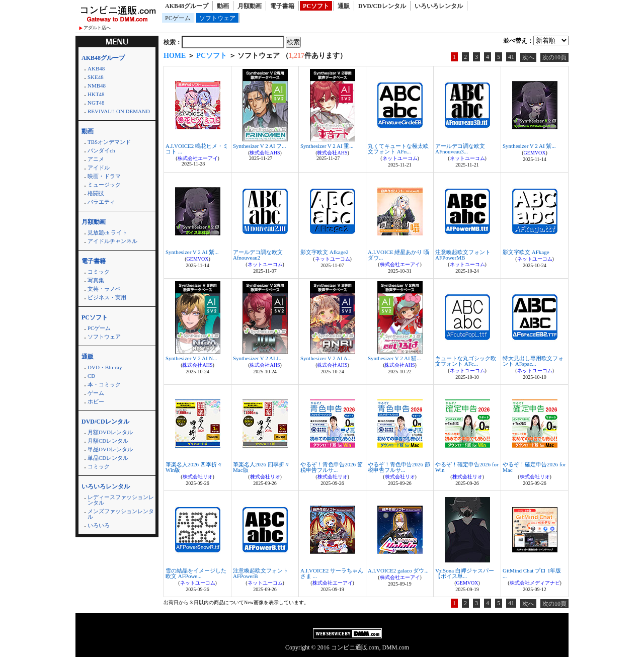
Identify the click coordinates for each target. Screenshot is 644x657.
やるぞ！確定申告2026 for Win (467, 467)
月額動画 (250, 6)
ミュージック (104, 185)
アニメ (96, 159)
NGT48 (96, 103)
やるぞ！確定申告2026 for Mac (534, 467)
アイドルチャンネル (112, 241)
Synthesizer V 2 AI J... (258, 358)
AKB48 (96, 68)
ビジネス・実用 (107, 297)
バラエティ (101, 202)
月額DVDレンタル (110, 432)
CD (91, 376)
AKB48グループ (187, 6)
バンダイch (101, 150)
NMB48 (97, 86)
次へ (528, 57)
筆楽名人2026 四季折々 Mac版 (261, 467)
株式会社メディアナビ (535, 583)
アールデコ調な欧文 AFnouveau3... (460, 149)
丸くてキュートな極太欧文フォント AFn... (398, 149)
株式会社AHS (265, 153)
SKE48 (96, 77)
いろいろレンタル (439, 6)
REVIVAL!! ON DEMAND (119, 111)
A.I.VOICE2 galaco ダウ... (398, 570)
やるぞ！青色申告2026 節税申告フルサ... (332, 467)
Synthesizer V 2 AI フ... (260, 146)
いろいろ (99, 525)
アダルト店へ (97, 28)
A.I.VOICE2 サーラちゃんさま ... (332, 573)
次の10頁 (554, 57)
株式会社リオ (198, 477)
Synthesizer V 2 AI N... (191, 358)
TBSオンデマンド (109, 142)
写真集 (96, 280)
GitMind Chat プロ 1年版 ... (532, 573)
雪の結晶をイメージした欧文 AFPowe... (196, 573)
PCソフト (316, 6)
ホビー (96, 401)
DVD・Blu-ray (105, 367)
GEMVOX (535, 153)
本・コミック (104, 384)
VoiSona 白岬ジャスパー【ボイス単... (465, 573)
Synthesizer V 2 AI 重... (327, 146)
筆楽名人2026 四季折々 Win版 (194, 467)
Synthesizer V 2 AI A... (326, 358)
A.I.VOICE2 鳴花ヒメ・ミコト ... (197, 149)
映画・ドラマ (104, 176)
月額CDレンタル (108, 441)
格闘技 (96, 193)
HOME (175, 56)
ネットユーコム (400, 158)
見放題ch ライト (107, 232)
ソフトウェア (217, 18)
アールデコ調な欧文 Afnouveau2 (258, 255)
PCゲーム (178, 18)
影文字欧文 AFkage (526, 252)
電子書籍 (282, 6)
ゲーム (96, 393)
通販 (344, 6)
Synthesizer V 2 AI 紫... (529, 146)
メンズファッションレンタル (121, 514)
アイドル (99, 168)
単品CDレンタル (108, 458)
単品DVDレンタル (110, 449)
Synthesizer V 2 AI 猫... (394, 358)
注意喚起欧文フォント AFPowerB (261, 573)
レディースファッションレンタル (121, 500)
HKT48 (96, 94)
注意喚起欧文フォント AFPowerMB (463, 255)
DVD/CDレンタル (382, 6)
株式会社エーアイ (198, 158)
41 (511, 57)
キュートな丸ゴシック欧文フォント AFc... (466, 361)
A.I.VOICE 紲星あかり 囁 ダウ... (398, 255)
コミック (99, 272)
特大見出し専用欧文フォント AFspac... (533, 361)
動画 (223, 6)
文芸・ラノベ (104, 289)
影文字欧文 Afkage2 (325, 252)
